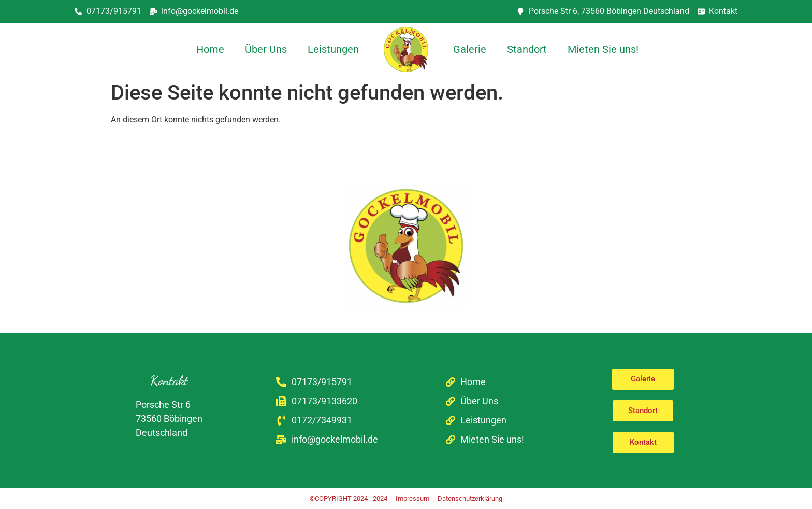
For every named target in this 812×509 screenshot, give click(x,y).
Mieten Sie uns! (603, 49)
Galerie (470, 49)
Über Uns (266, 49)
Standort (527, 49)
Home (210, 49)
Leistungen (333, 49)
